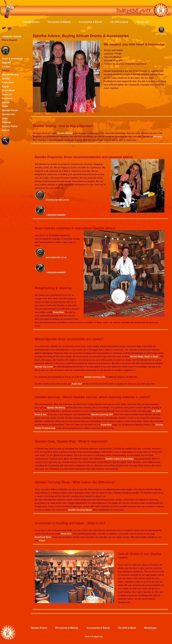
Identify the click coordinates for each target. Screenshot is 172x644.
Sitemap (6, 122)
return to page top (94, 636)
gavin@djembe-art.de (56, 257)
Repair (42, 540)
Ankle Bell (77, 384)
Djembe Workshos (56, 408)
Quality (6, 79)
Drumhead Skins (43, 537)
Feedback (7, 98)
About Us (7, 94)
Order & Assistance (12, 59)
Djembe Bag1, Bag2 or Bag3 (144, 356)
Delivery (6, 63)
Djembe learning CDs (95, 377)
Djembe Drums (31, 22)
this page (158, 136)
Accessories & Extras (90, 22)
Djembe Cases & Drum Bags (120, 459)
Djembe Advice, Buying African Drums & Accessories (81, 36)
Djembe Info (8, 114)
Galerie (6, 102)
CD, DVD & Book (119, 22)
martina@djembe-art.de (57, 200)
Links (5, 118)
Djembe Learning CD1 (102, 414)
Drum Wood (8, 90)
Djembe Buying (65, 133)
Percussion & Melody (59, 22)
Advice (6, 71)
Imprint (6, 130)
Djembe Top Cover (44, 367)
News (5, 106)
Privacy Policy (10, 126)
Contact (6, 67)
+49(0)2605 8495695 (56, 215)
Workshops (143, 22)
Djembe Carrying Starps (80, 510)
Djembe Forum (10, 110)
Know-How (58, 312)
